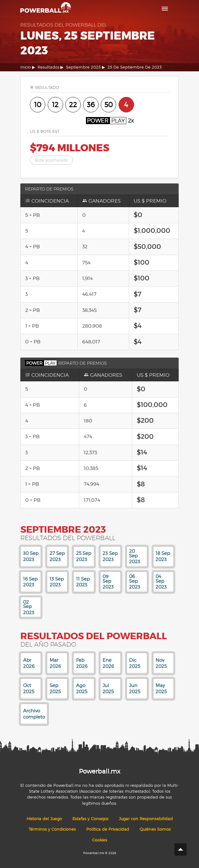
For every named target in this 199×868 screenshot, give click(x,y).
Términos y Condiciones (52, 829)
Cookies (100, 840)
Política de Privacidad (108, 829)
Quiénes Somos (155, 829)
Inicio (26, 67)
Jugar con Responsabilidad (146, 819)
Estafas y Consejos (90, 819)
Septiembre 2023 (83, 67)
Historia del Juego (44, 819)
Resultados (49, 67)
